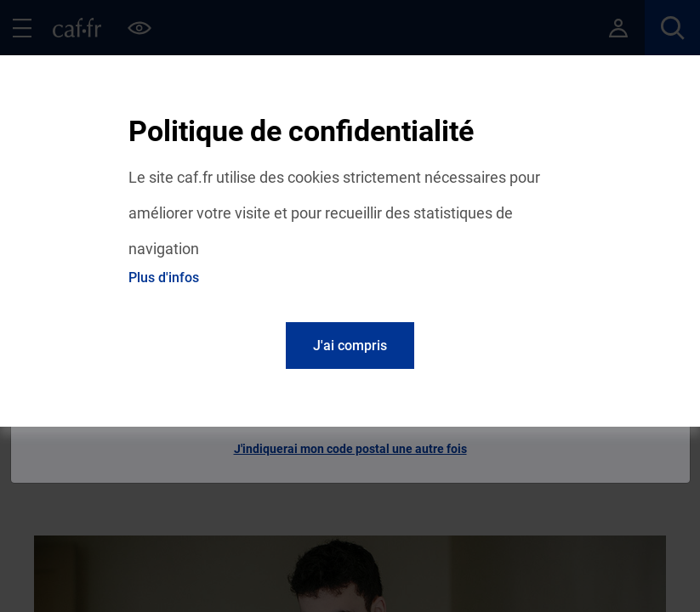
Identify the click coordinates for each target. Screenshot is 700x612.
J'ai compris (350, 346)
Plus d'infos (164, 278)
